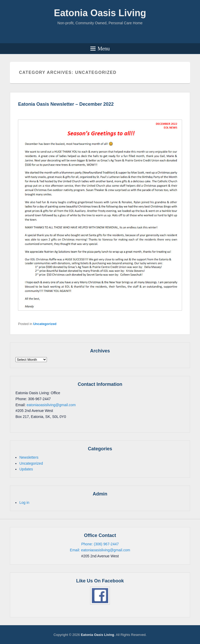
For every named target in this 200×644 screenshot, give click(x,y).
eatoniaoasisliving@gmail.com (51, 405)
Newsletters (29, 457)
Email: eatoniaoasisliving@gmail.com (100, 550)
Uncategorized (45, 324)
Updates (26, 469)
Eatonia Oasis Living (100, 13)
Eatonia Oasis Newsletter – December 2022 (66, 104)
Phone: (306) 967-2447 (100, 544)
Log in (24, 503)
